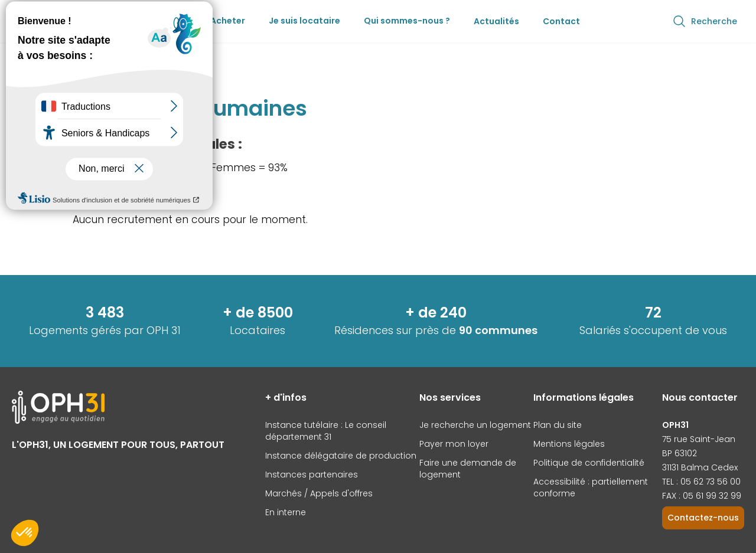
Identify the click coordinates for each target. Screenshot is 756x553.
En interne (286, 512)
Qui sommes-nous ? (407, 21)
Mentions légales (569, 444)
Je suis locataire (304, 21)
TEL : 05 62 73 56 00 (701, 482)
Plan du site (558, 425)
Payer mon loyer (454, 444)
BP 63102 (680, 453)
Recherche (705, 21)
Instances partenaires (312, 475)
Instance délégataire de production (341, 456)
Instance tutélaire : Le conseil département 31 (326, 431)
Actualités (496, 21)
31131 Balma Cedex (700, 467)
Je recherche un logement (475, 425)
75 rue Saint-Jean (699, 439)
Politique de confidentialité (589, 463)
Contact (561, 21)
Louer (175, 21)
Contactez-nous (703, 518)
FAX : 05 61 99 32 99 (702, 496)
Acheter (228, 21)
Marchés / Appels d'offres (319, 493)
